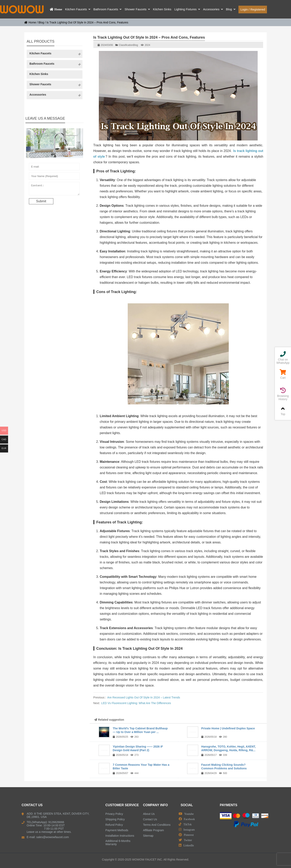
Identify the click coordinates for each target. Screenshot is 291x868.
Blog (41, 22)
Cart (283, 374)
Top (283, 411)
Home (30, 22)
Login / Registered (253, 9)
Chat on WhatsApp (283, 358)
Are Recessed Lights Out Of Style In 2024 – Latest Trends (144, 697)
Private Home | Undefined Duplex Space (228, 728)
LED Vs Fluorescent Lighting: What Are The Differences (136, 703)
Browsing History (283, 394)
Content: (54, 190)
